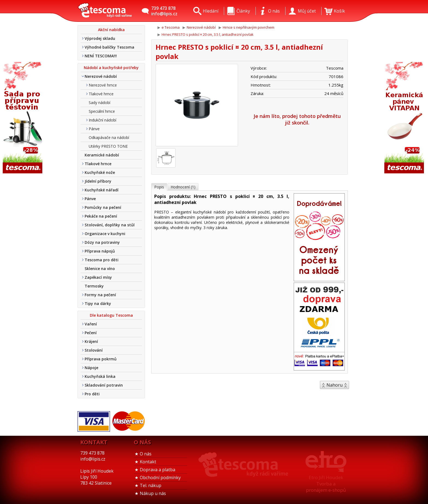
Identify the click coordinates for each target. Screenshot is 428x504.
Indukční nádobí (102, 120)
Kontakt (148, 462)
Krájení (91, 341)
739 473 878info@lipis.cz (164, 11)
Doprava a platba (157, 470)
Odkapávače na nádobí (109, 137)
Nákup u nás (153, 493)
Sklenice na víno (100, 269)
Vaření (91, 324)
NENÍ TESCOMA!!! (101, 56)
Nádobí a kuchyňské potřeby (111, 68)
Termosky (94, 286)
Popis (159, 187)
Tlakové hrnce (101, 94)
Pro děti (92, 394)
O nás (146, 454)
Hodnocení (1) (183, 187)
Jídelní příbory (98, 181)
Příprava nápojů (100, 251)
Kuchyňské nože (100, 172)
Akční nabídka (111, 30)
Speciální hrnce (102, 111)
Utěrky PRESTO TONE (108, 146)
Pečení (91, 333)
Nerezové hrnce (103, 85)
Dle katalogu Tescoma (111, 315)
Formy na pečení (100, 295)
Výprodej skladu (100, 38)
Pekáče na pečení (101, 216)
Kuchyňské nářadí (102, 190)
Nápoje (91, 368)
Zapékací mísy (98, 277)
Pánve (94, 129)
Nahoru (335, 385)
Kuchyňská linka (100, 376)
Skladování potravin (104, 385)
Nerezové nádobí (101, 76)
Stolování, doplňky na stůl (110, 225)
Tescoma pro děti (102, 260)
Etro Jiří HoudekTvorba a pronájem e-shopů (326, 484)
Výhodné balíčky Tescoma (109, 47)
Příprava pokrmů (101, 359)
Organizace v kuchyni (105, 234)
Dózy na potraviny (102, 242)
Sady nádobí (99, 103)
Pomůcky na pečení (103, 207)
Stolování (94, 350)
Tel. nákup (151, 485)
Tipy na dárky (98, 303)
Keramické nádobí (102, 155)
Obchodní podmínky (160, 478)
